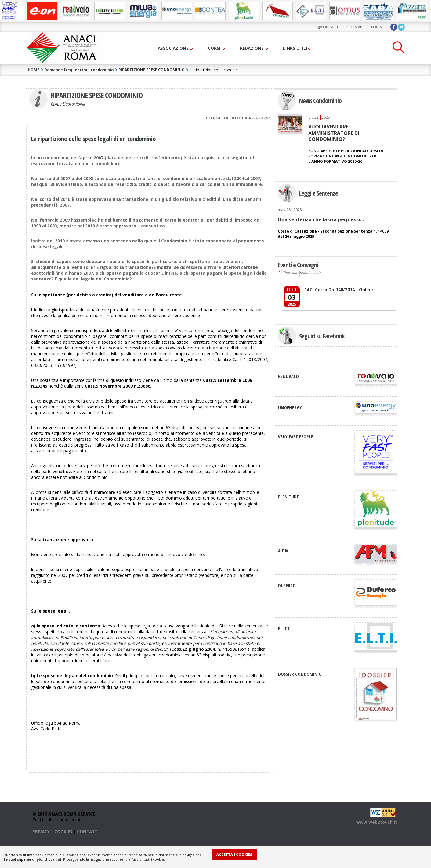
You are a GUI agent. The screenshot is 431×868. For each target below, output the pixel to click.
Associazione (173, 48)
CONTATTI (88, 832)
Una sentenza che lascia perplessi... (321, 219)
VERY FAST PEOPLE (295, 436)
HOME (34, 70)
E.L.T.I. (284, 628)
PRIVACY (41, 832)
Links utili (295, 48)
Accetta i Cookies (234, 854)
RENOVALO (288, 376)
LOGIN (377, 27)
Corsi (214, 48)
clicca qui (53, 859)
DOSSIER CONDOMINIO (300, 674)
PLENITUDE (288, 497)
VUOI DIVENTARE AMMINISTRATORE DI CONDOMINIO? (334, 133)
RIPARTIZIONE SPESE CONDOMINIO (152, 70)
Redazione (252, 48)
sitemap (355, 27)
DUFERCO (287, 585)
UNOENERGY (290, 407)
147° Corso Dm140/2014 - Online (339, 289)
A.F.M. (284, 551)
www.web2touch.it (377, 822)
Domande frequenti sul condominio (79, 70)
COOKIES (63, 832)
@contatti (328, 27)
